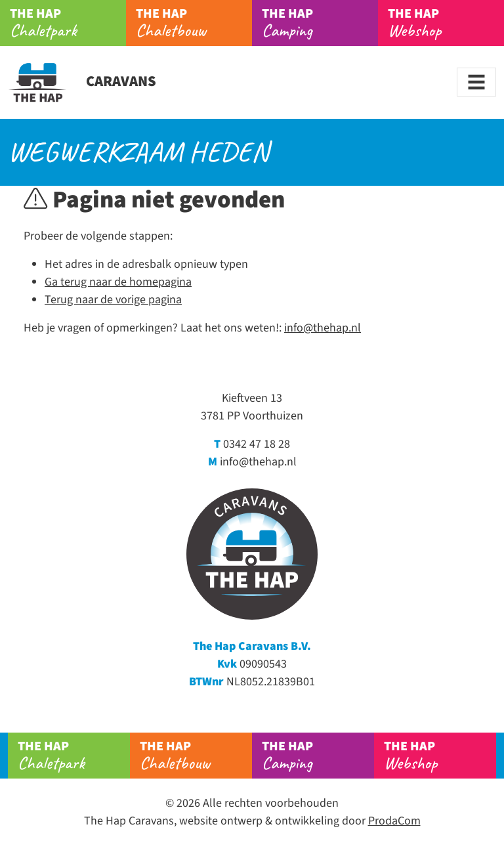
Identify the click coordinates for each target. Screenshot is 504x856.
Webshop (446, 23)
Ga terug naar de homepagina (118, 282)
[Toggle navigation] (476, 82)
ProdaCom (394, 821)
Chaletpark (68, 23)
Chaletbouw (194, 23)
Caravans (82, 81)
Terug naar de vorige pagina (113, 300)
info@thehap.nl (323, 328)
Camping (320, 23)
